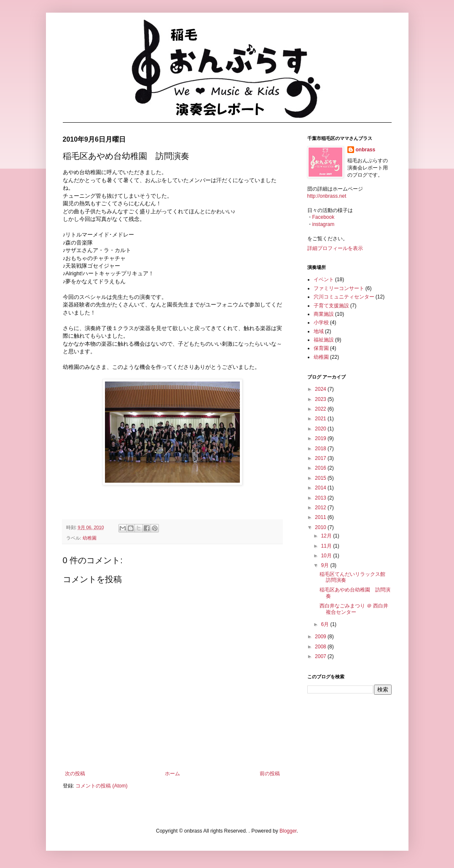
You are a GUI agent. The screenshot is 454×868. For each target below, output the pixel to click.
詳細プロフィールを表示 (335, 248)
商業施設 (324, 314)
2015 (321, 478)
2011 (321, 517)
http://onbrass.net (327, 196)
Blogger (288, 831)
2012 (321, 508)
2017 (321, 458)
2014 (321, 488)
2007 (321, 656)
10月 (327, 556)
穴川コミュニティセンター (344, 297)
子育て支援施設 (331, 306)
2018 (321, 449)
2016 (321, 468)
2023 (321, 399)
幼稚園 (90, 538)
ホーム (172, 774)
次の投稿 (75, 774)
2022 (321, 409)
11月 (327, 546)
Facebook (324, 217)
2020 (321, 429)
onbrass (366, 150)
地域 (319, 331)
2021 (321, 419)
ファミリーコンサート (339, 288)
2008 (321, 647)
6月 (325, 624)
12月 (327, 536)
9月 (325, 565)
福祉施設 (324, 340)
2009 (321, 637)
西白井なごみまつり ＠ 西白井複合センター (354, 609)
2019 (321, 438)
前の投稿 (270, 774)
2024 (321, 389)
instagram (324, 224)
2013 (321, 498)
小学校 (321, 322)
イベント (324, 279)
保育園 (321, 348)
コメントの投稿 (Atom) (101, 786)
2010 (321, 527)
